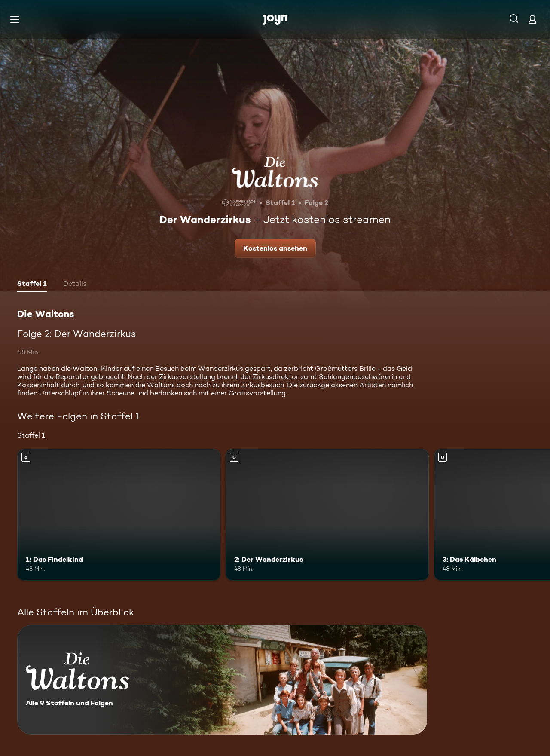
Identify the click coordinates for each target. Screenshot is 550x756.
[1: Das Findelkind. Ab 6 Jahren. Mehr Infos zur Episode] (119, 515)
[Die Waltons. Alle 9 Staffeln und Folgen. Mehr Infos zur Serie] (222, 680)
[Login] (532, 19)
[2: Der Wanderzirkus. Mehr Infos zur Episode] (327, 515)
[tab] (32, 285)
